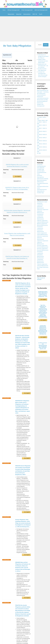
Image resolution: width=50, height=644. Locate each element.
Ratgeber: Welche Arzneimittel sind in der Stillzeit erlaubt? (43, 63)
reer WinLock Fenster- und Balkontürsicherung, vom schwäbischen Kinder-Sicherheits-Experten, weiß (43, 371)
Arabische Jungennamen (43, 231)
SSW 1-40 (35, 14)
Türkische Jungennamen (43, 287)
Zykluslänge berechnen (42, 199)
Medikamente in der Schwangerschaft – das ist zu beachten (43, 67)
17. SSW (44, 136)
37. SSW (39, 158)
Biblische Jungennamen (43, 236)
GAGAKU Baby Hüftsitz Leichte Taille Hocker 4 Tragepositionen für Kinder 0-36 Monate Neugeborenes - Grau (43, 319)
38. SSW (44, 158)
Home (4, 10)
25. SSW (39, 145)
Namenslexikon (27, 14)
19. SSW (39, 139)
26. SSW (44, 145)
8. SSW (43, 128)
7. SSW (39, 128)
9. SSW (47, 128)
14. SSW (44, 133)
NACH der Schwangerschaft (41, 10)
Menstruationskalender (42, 190)
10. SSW (39, 130)
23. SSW (44, 142)
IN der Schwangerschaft (27, 10)
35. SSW (44, 155)
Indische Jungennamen (42, 247)
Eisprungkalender (41, 176)
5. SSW (44, 125)
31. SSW (39, 152)
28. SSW (39, 149)
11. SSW (44, 130)
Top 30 (41, 14)
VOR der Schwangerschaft (13, 10)
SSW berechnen (41, 191)
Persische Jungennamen (43, 264)
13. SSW (39, 133)
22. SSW (39, 142)
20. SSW (44, 139)
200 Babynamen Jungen (43, 211)
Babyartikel (19, 14)
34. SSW (39, 155)
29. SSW (44, 149)
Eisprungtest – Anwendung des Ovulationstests (41, 97)
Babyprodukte (11, 14)
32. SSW (44, 152)
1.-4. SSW (39, 125)
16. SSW (39, 136)
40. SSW (39, 161)
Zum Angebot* (18, 180)
